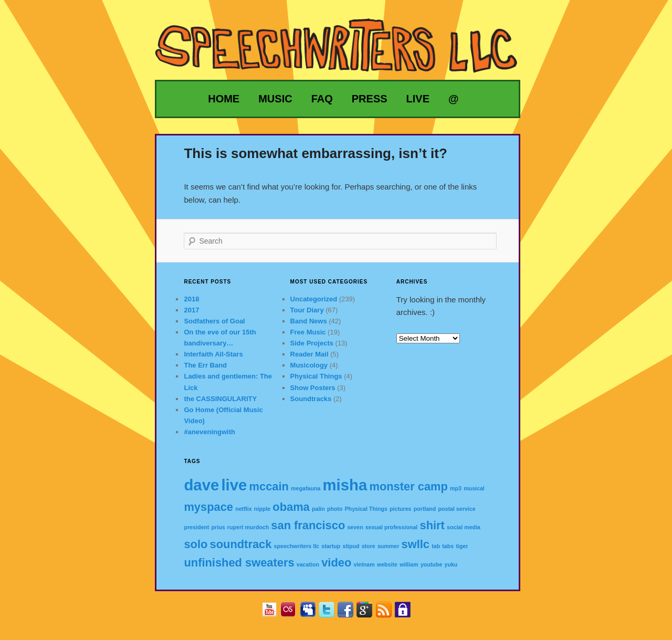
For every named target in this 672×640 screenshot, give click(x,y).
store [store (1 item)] (369, 546)
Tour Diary (307, 310)
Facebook (349, 613)
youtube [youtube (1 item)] (431, 564)
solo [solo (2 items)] (196, 544)
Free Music (308, 332)
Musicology (309, 365)
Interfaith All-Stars (213, 354)
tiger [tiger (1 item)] (462, 546)
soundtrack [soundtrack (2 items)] (241, 544)
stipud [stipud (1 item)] (351, 546)
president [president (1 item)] (196, 527)
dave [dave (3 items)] (201, 485)
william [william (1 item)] (409, 564)
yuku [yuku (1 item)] (451, 564)
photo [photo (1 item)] (335, 509)
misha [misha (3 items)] (345, 485)
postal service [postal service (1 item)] (457, 509)
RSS (388, 613)
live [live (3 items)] (234, 485)
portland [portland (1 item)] (425, 509)
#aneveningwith (209, 432)
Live (418, 99)
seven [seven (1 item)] (355, 527)
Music (275, 99)
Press (370, 99)
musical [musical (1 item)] (474, 488)
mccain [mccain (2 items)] (269, 486)
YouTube (273, 613)
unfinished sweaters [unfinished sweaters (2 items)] (239, 563)
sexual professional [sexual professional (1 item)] (392, 527)
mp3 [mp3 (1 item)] (456, 488)
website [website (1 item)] (387, 564)
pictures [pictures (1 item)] (400, 509)
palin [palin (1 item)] (318, 509)
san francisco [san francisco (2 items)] (308, 525)
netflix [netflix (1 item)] (243, 509)
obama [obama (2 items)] (291, 507)
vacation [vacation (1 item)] (308, 564)
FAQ (322, 99)
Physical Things (316, 376)
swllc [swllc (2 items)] (416, 544)
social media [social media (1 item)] (464, 527)
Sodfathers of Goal (214, 321)
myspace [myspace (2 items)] (208, 507)
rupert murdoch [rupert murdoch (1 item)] (248, 527)
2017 (191, 310)
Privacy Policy (407, 613)
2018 (191, 299)
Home (224, 99)
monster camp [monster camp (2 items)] (408, 486)
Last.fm (292, 613)
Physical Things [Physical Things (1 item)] (366, 509)
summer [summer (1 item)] (388, 546)
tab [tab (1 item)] (436, 546)
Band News (309, 321)
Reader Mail (309, 354)
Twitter (330, 613)
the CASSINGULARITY (220, 399)
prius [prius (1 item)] (218, 527)
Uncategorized (314, 299)
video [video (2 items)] (336, 563)
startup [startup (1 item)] (331, 546)
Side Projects (312, 343)
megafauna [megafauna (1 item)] (306, 488)
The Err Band (205, 365)
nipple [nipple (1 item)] (262, 509)
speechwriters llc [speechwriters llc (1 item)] (297, 546)
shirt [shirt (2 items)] (432, 525)
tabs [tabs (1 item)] (448, 546)
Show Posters (313, 388)
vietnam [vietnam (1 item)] (364, 564)
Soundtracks (311, 399)
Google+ (368, 613)
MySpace (312, 613)
